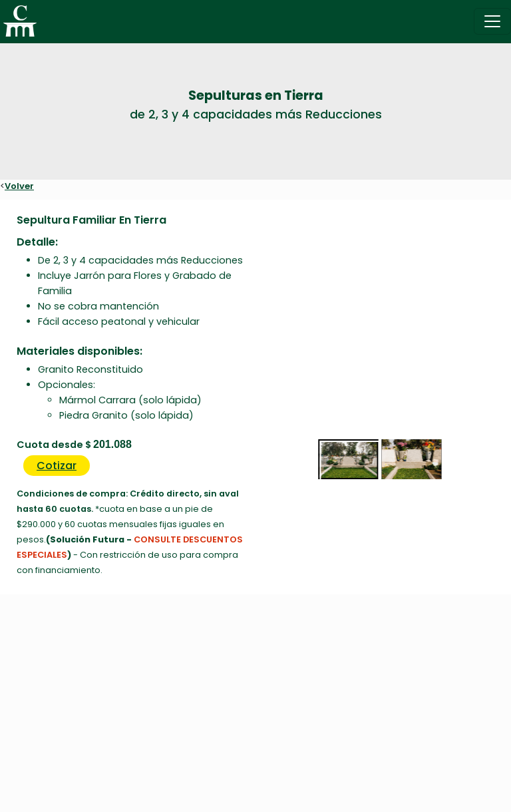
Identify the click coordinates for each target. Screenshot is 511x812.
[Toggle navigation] (492, 21)
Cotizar (57, 466)
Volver (19, 186)
